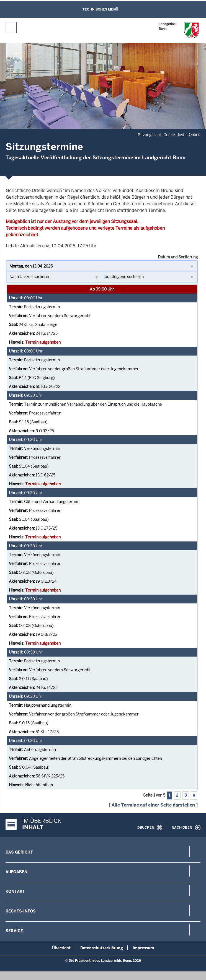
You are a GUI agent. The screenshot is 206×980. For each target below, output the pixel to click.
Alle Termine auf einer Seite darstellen (153, 805)
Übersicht (61, 948)
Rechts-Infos (21, 911)
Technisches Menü (100, 9)
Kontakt (15, 891)
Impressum (143, 948)
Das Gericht (19, 852)
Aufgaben (16, 872)
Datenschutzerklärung (102, 948)
